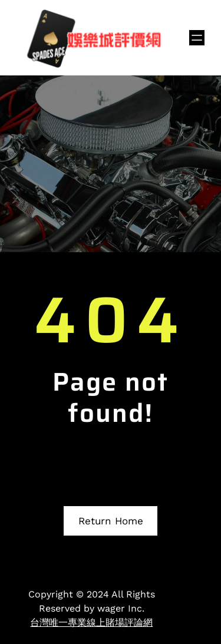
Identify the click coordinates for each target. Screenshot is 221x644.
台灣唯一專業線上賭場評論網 (91, 622)
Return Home (111, 521)
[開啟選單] (197, 38)
